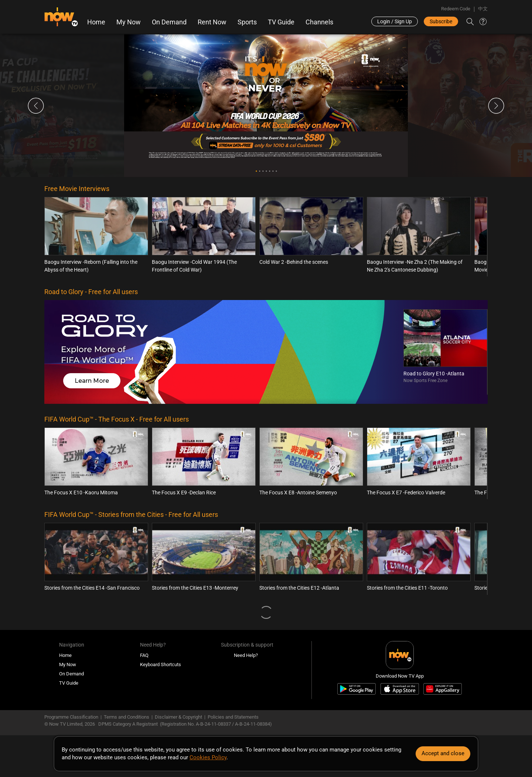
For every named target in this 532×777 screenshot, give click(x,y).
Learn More (92, 381)
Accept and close (443, 753)
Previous (36, 106)
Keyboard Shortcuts (161, 664)
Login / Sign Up (395, 21)
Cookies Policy (208, 757)
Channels (319, 22)
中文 (483, 9)
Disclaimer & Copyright (178, 717)
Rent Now (212, 22)
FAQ (144, 655)
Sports (247, 22)
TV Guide (281, 22)
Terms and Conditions (127, 717)
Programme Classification (71, 717)
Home (96, 22)
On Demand (169, 22)
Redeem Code (456, 9)
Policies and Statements (233, 717)
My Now (129, 22)
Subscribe (441, 21)
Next (496, 106)
